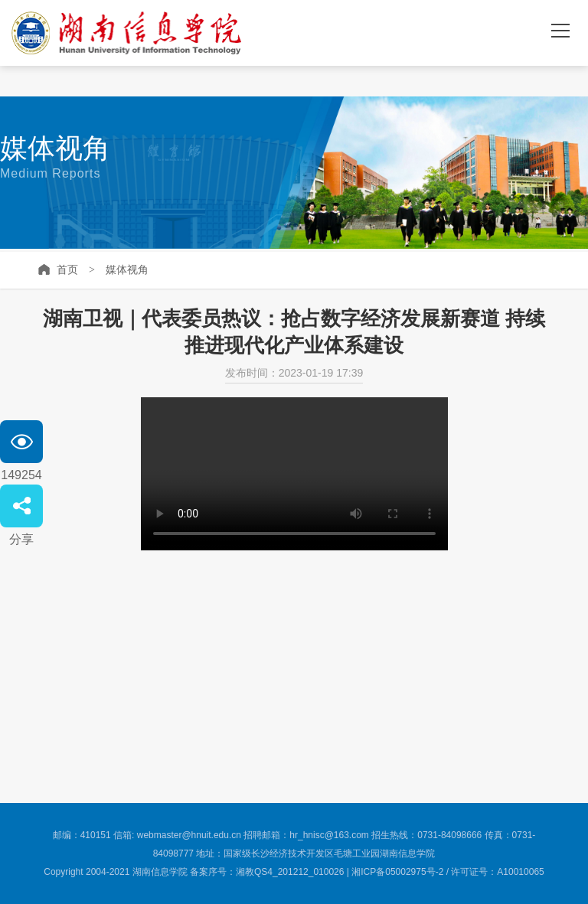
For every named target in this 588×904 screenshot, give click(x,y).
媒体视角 (127, 269)
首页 (67, 269)
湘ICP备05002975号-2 (397, 872)
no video (294, 474)
